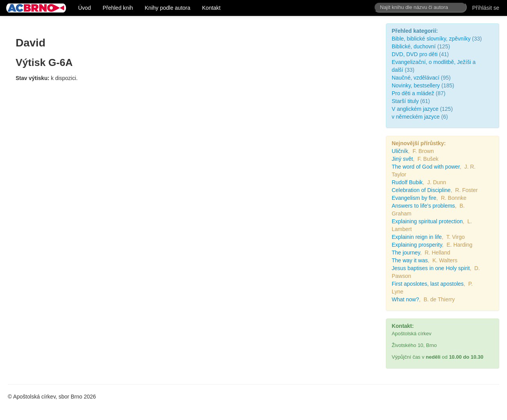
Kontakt (211, 8)
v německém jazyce (417, 117)
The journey (406, 253)
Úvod (85, 8)
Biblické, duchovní (414, 46)
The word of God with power (426, 167)
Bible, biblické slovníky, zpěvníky (431, 39)
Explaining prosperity (417, 245)
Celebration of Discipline (421, 190)
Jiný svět (402, 159)
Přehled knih (118, 8)
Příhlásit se (486, 8)
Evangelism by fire (414, 198)
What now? (405, 299)
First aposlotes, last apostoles (428, 284)
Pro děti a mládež (413, 93)
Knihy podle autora (168, 8)
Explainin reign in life (417, 237)
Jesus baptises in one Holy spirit (431, 268)
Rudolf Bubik (407, 182)
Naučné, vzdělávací (416, 78)
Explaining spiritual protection (427, 221)
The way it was (410, 260)
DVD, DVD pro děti (415, 54)
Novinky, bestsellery (416, 85)
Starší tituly (405, 101)
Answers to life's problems (423, 206)
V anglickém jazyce (415, 109)
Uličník (400, 151)
